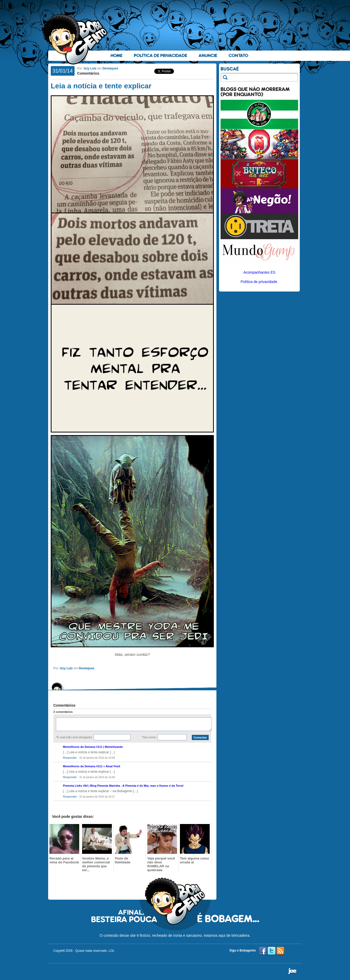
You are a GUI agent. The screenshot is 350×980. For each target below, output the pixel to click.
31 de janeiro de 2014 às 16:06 (97, 758)
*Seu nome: (149, 737)
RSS (280, 951)
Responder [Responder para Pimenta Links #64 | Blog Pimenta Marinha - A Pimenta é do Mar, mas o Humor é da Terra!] (70, 797)
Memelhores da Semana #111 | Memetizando (93, 747)
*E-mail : (74, 737)
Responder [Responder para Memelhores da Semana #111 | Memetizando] (70, 758)
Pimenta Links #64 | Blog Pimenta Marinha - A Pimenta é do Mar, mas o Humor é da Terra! (123, 786)
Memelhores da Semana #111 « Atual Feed (92, 766)
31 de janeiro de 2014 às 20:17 (97, 797)
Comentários (88, 73)
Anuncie (208, 56)
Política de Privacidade (161, 56)
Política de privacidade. (260, 282)
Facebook (263, 951)
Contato (238, 56)
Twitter (272, 951)
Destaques (110, 68)
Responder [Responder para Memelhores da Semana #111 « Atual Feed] (70, 777)
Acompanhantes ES (259, 272)
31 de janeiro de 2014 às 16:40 (97, 777)
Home (116, 56)
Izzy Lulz (90, 68)
